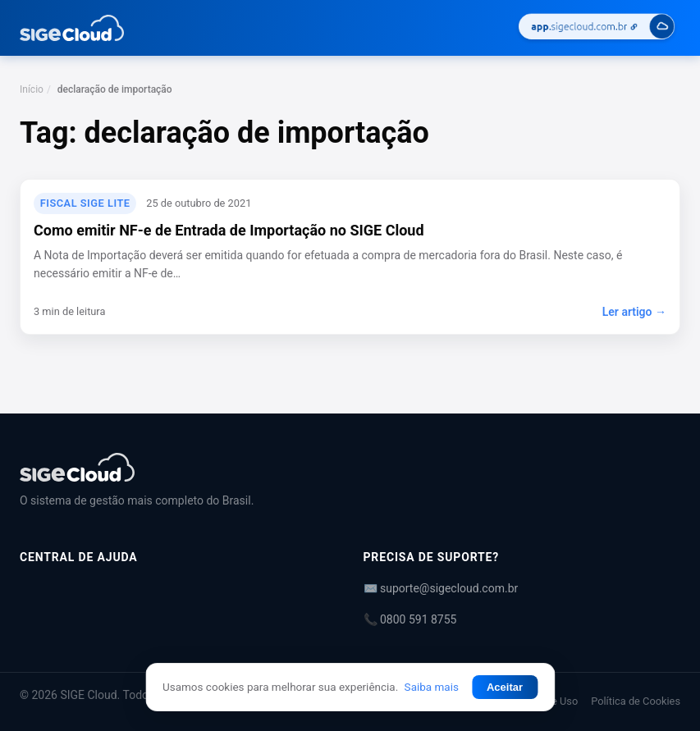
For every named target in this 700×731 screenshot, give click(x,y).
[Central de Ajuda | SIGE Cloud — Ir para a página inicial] (72, 28)
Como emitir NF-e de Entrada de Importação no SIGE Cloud (229, 230)
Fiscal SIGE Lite (85, 203)
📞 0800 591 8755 (410, 619)
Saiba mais (432, 687)
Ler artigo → (634, 312)
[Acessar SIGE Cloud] (597, 28)
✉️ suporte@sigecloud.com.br (441, 588)
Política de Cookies (636, 701)
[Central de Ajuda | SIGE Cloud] (350, 467)
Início (32, 89)
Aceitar (505, 687)
